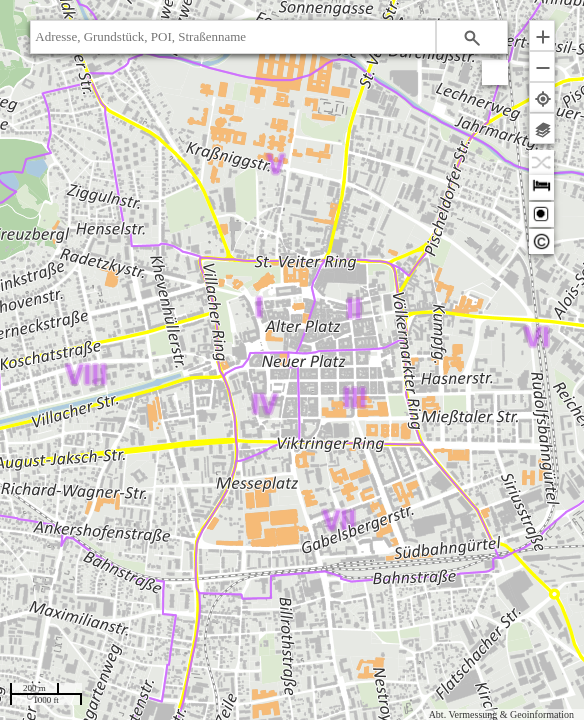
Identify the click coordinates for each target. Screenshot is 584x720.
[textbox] (233, 37)
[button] (472, 37)
